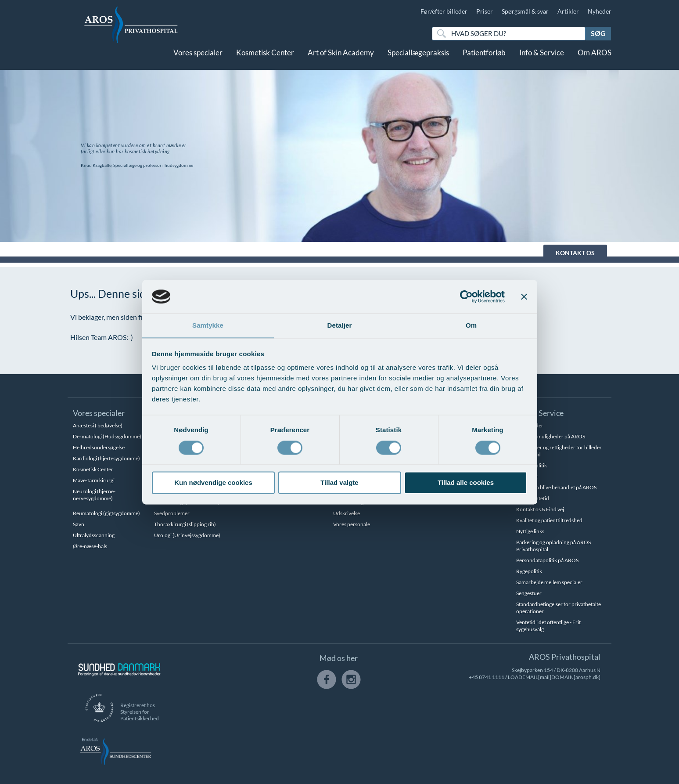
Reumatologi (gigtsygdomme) (106, 513)
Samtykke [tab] (208, 325)
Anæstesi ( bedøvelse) (98, 425)
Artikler (568, 11)
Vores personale (352, 524)
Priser (485, 11)
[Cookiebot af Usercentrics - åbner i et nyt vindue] (466, 296)
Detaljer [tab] (340, 325)
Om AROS (595, 60)
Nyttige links (530, 531)
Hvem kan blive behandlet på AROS (556, 487)
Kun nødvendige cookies (213, 483)
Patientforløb (484, 60)
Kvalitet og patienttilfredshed (549, 520)
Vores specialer (198, 60)
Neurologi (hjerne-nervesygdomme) (94, 495)
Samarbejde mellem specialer (549, 582)
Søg (598, 33)
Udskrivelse (347, 513)
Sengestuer (529, 593)
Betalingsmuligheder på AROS (551, 436)
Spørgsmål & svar (525, 11)
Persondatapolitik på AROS (547, 560)
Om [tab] (471, 325)
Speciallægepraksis (418, 60)
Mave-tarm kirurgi (94, 480)
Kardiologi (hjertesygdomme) (106, 458)
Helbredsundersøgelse (99, 447)
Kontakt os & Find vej (540, 509)
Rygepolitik (529, 571)
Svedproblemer (172, 513)
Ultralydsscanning (94, 535)
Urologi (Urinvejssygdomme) (187, 535)
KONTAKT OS (575, 253)
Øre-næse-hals (90, 546)
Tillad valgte (339, 483)
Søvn (79, 524)
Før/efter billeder (444, 11)
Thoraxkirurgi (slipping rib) (185, 524)
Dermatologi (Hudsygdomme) (107, 436)
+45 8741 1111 (487, 677)
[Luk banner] (524, 296)
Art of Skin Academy (341, 60)
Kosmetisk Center (265, 60)
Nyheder (600, 11)
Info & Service (542, 60)
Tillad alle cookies (466, 483)
